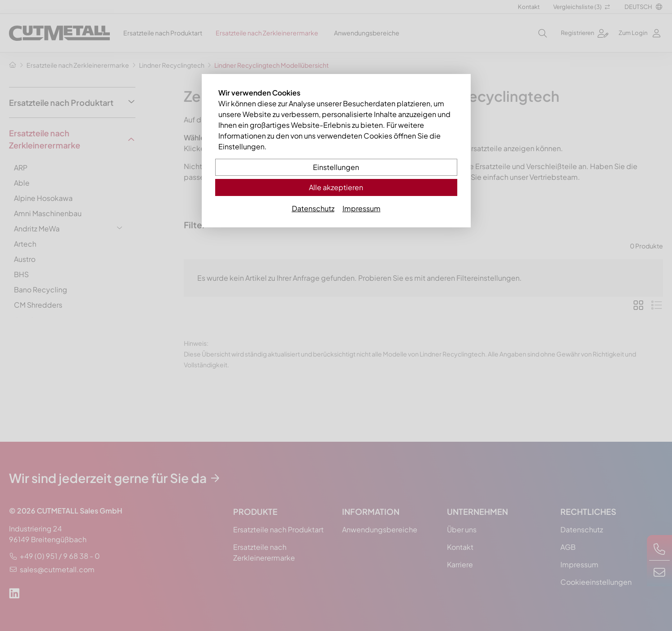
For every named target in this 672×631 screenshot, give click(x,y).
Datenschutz (313, 208)
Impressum (362, 208)
